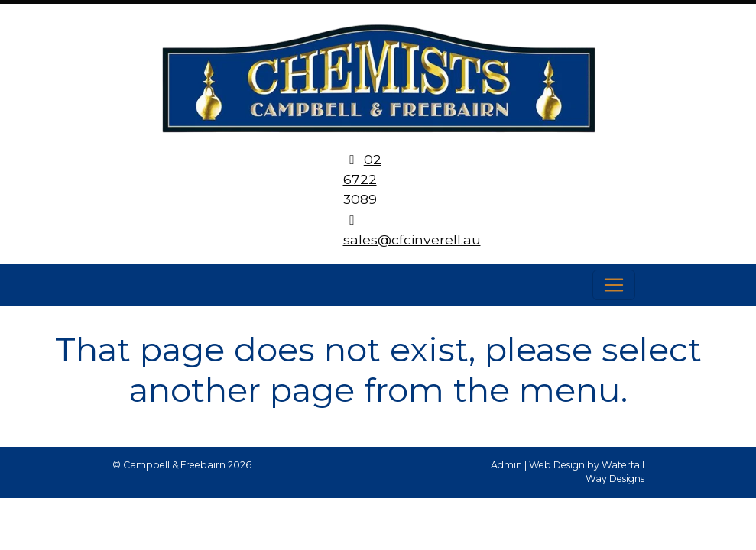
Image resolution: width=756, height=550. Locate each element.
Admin (506, 465)
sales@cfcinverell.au (412, 239)
